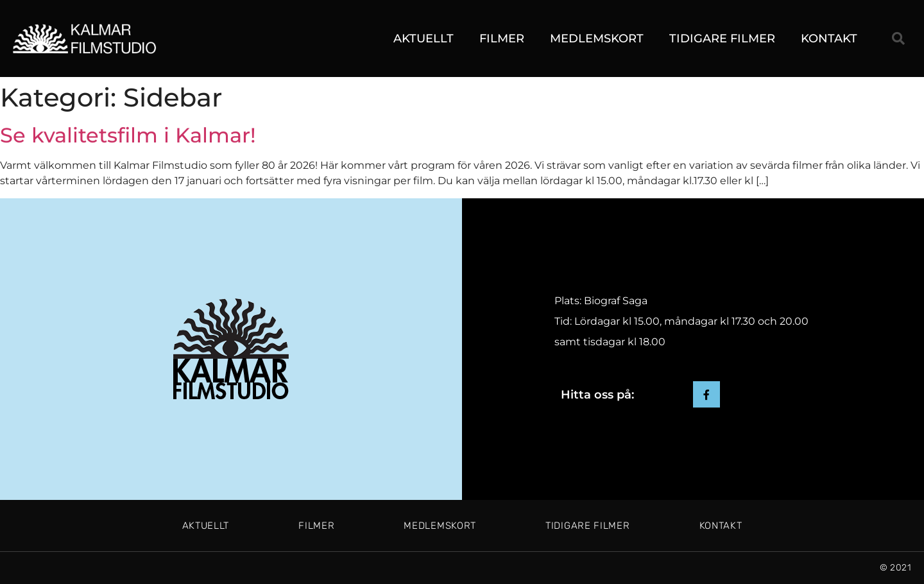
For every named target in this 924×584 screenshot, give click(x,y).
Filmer (502, 39)
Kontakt (829, 39)
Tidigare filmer (722, 39)
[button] (898, 39)
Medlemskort (597, 39)
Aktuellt (424, 39)
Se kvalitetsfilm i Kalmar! (128, 135)
